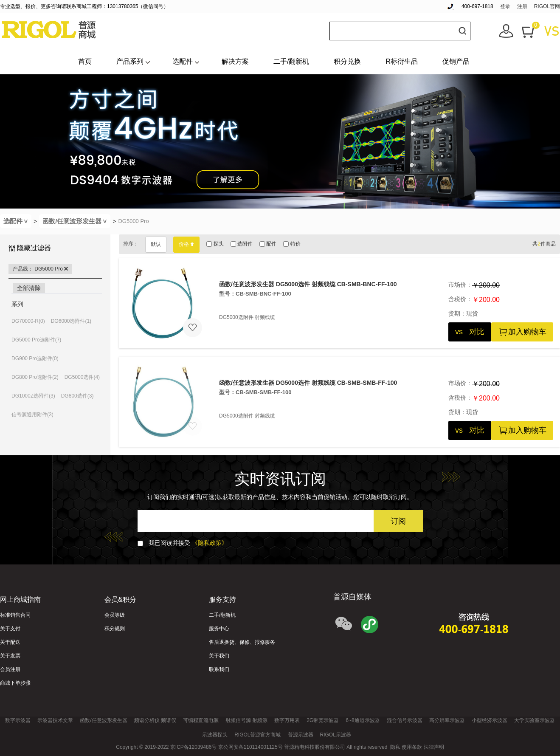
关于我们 (219, 656)
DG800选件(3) (77, 396)
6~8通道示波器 (363, 720)
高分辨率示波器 (447, 720)
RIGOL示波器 (336, 735)
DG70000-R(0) (28, 321)
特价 (292, 244)
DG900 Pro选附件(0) (35, 358)
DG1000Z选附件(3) (33, 396)
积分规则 (115, 629)
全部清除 (29, 288)
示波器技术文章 (55, 720)
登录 (505, 6)
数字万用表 (287, 720)
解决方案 (235, 61)
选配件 (183, 61)
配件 (268, 244)
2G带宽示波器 (323, 720)
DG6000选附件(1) (71, 321)
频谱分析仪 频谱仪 (155, 720)
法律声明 (434, 747)
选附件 (242, 244)
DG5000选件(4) (82, 377)
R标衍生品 (402, 61)
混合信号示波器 (405, 720)
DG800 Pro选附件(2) (35, 377)
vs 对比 (470, 332)
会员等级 (115, 615)
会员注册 (10, 669)
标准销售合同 (15, 615)
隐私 (395, 747)
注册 (522, 6)
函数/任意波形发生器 (76, 221)
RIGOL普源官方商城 (257, 735)
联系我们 (219, 669)
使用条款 (412, 747)
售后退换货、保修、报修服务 (242, 642)
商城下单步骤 (15, 683)
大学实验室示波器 (535, 720)
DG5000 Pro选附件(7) (36, 340)
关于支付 (10, 629)
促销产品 (456, 61)
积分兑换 (347, 61)
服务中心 (219, 629)
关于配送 (10, 642)
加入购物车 (522, 332)
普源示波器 (301, 735)
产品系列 (130, 61)
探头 (215, 244)
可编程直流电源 (201, 720)
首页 (85, 61)
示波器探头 (215, 735)
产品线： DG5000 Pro (40, 269)
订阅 (398, 521)
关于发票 (10, 656)
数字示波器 (18, 720)
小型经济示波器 (490, 720)
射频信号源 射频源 (246, 720)
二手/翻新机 (291, 61)
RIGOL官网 (547, 6)
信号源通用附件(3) (32, 415)
